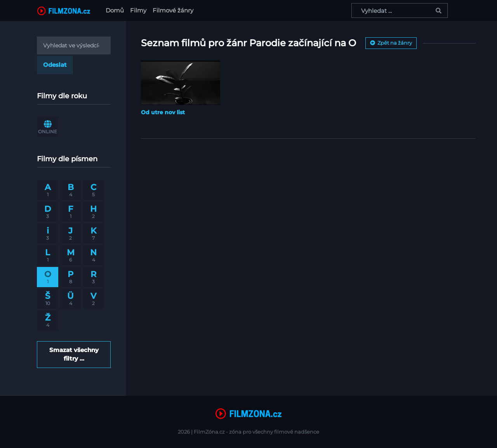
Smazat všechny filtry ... (74, 354)
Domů (116, 10)
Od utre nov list (163, 112)
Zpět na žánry (391, 43)
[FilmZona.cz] (64, 10)
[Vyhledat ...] (400, 10)
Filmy (138, 10)
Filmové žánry (173, 10)
